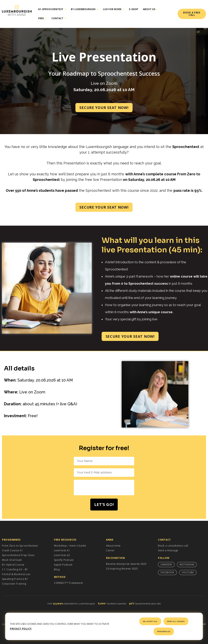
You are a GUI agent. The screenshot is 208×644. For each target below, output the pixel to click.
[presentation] (104, 488)
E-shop (134, 9)
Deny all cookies (176, 621)
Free (42, 18)
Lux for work (114, 9)
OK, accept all (150, 621)
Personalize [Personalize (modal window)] (164, 631)
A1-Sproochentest (52, 9)
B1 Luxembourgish (85, 9)
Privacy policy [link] (21, 629)
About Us (150, 9)
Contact (59, 18)
